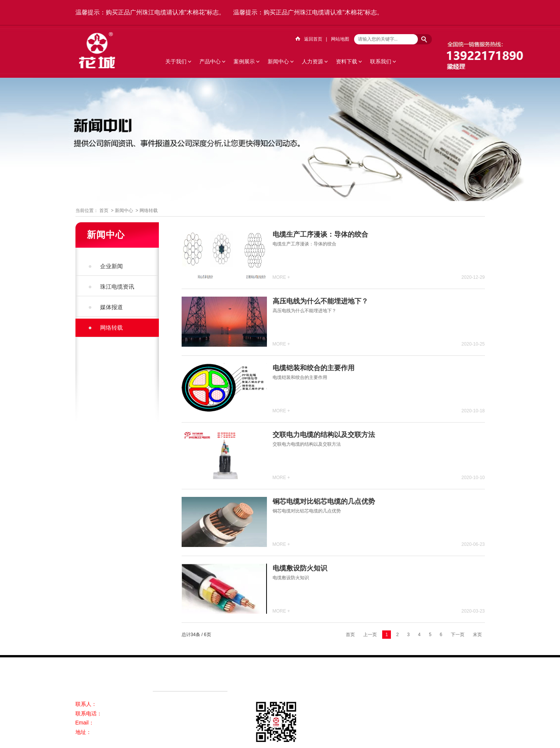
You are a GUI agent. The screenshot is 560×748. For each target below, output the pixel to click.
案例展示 (244, 61)
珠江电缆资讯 (117, 287)
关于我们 (176, 61)
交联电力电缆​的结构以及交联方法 (324, 435)
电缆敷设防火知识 (300, 568)
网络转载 (149, 211)
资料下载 (347, 61)
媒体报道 (111, 307)
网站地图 (340, 39)
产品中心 (210, 61)
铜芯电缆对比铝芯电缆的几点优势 (324, 501)
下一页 (458, 635)
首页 (104, 211)
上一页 (370, 635)
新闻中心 (278, 61)
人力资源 (312, 61)
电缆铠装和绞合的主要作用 (314, 368)
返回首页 (313, 39)
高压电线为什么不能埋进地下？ (320, 301)
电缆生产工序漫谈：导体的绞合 (320, 234)
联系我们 (381, 61)
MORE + (281, 277)
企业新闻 (111, 266)
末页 (477, 635)
